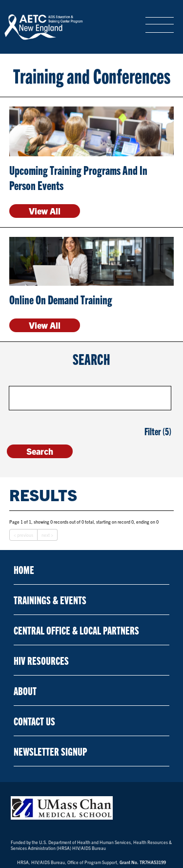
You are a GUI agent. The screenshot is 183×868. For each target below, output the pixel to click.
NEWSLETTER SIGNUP (51, 751)
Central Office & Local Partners (76, 630)
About (25, 690)
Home (24, 569)
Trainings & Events (50, 600)
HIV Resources (41, 660)
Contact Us (34, 721)
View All (45, 211)
